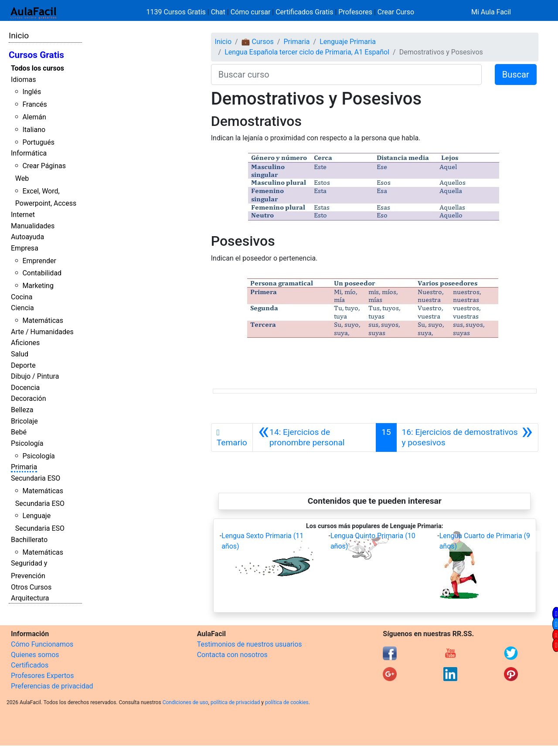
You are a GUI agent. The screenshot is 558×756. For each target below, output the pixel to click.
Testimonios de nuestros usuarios (250, 644)
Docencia (25, 388)
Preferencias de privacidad (52, 686)
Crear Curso (396, 12)
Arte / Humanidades (42, 332)
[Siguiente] (467, 437)
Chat (218, 12)
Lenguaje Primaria (348, 42)
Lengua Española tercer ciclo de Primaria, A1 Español (307, 52)
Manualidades (33, 226)
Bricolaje (24, 421)
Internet (23, 215)
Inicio (19, 36)
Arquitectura (30, 598)
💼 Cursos (258, 42)
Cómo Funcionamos (42, 644)
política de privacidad (235, 702)
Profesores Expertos (42, 676)
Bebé (19, 432)
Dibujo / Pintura (35, 376)
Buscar (516, 75)
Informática (29, 153)
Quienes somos (35, 655)
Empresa (25, 248)
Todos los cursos (37, 68)
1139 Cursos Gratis (177, 12)
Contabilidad (42, 273)
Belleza (22, 410)
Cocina (22, 297)
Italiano (34, 130)
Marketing (38, 286)
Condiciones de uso (185, 702)
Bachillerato (29, 540)
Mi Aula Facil (491, 12)
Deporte (23, 365)
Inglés (32, 92)
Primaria (24, 467)
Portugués (38, 142)
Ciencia (22, 308)
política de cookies (287, 702)
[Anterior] (314, 437)
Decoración (29, 398)
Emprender (39, 261)
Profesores (355, 12)
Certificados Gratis (304, 12)
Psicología (27, 443)
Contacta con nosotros (232, 655)
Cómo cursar (251, 12)
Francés (34, 104)
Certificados (30, 665)
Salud (20, 354)
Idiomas (23, 80)
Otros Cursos (31, 587)
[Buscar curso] (346, 75)
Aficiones (25, 343)
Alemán (34, 117)
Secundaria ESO (36, 478)
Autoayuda (27, 237)
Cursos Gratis (36, 55)
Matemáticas (43, 320)
